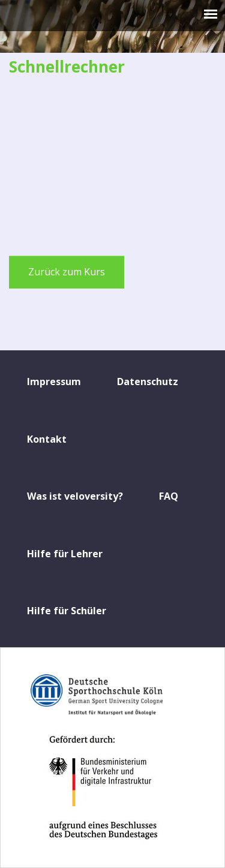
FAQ (169, 496)
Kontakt (47, 439)
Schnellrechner (67, 67)
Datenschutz (148, 382)
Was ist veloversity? (75, 496)
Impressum (54, 382)
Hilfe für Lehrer (65, 554)
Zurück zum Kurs (67, 272)
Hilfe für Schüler (67, 611)
